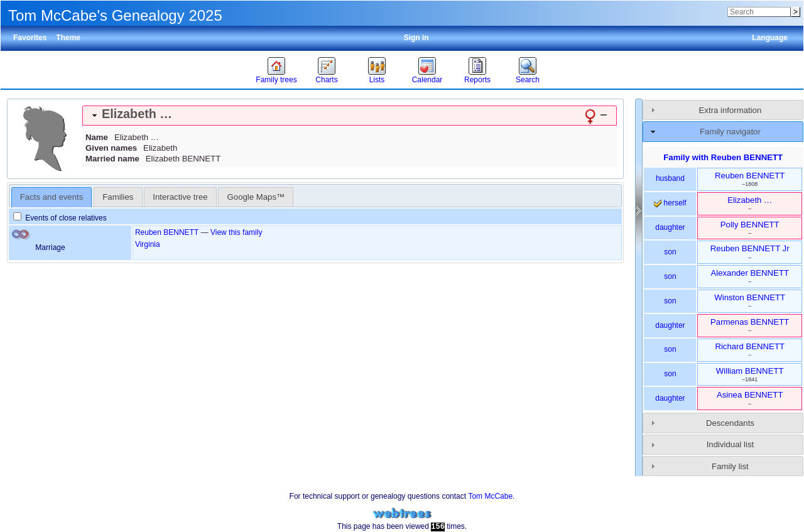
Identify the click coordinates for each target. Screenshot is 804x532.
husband (670, 178)
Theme (68, 38)
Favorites (30, 38)
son (670, 252)
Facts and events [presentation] (52, 197)
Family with (723, 157)
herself (670, 203)
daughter (670, 227)
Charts (326, 80)
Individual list (731, 444)
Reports (477, 80)
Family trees (276, 80)
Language (770, 38)
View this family (236, 232)
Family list (730, 466)
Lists (377, 80)
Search (528, 80)
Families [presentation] (118, 197)
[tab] (350, 116)
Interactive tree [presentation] (180, 197)
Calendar (427, 80)
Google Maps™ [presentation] (256, 197)
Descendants (730, 423)
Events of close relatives (60, 218)
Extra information (731, 110)
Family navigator (730, 132)
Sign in (416, 38)
